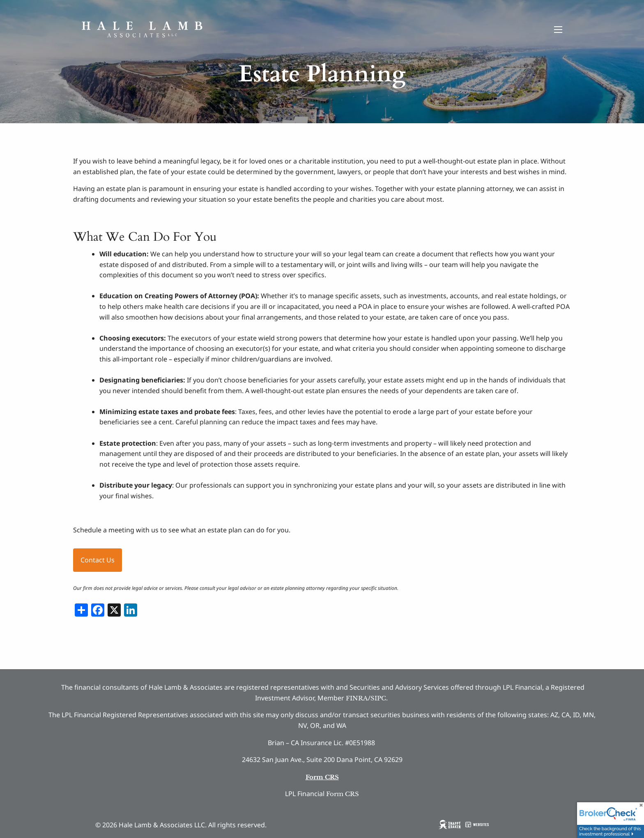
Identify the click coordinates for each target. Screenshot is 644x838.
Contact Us (98, 560)
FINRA (357, 698)
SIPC (378, 698)
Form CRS (343, 794)
